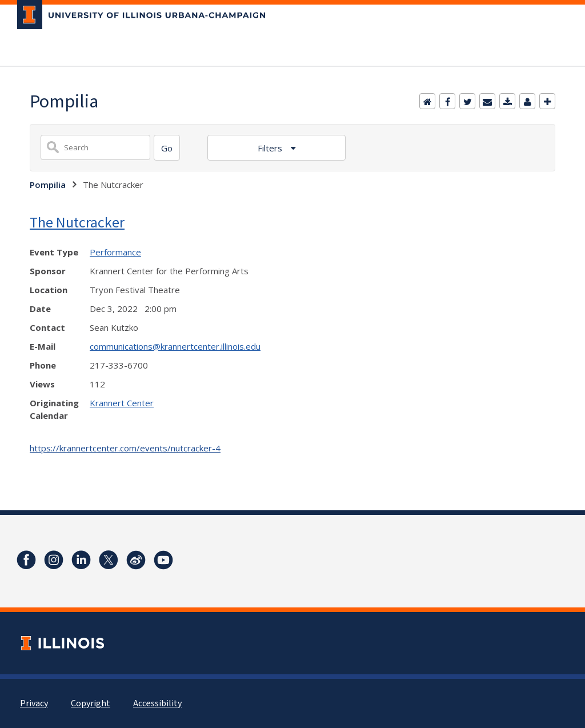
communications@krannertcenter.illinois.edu (175, 346)
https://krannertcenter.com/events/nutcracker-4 (125, 448)
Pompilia (48, 185)
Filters (271, 148)
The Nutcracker (77, 222)
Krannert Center (122, 403)
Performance (115, 252)
